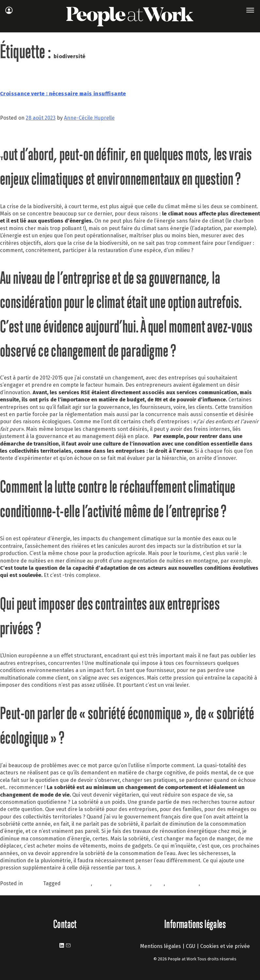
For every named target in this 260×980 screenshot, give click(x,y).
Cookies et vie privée (225, 946)
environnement (131, 883)
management (182, 883)
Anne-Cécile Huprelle (89, 118)
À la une (34, 883)
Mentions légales (161, 946)
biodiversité (76, 883)
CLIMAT (102, 883)
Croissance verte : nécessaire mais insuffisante (63, 93)
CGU (191, 946)
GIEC (158, 883)
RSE (206, 883)
